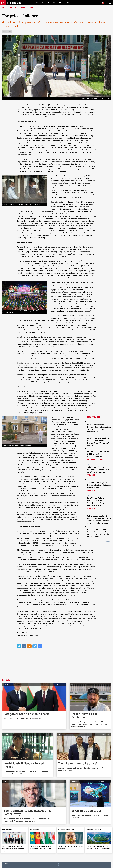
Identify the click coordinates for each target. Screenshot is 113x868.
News (4, 8)
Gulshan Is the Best (68, 830)
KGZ (43, 3)
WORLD (68, 3)
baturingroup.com (69, 866)
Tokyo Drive (8, 830)
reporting (37, 110)
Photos (33, 8)
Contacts (6, 863)
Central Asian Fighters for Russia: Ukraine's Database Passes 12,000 (99, 485)
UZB (62, 3)
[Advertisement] (56, 665)
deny (70, 143)
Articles (13, 8)
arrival (48, 159)
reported (36, 131)
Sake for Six (36, 830)
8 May (72, 110)
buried (77, 152)
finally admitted (66, 105)
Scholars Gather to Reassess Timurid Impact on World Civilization (98, 470)
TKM (55, 3)
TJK (49, 3)
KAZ (37, 3)
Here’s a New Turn (95, 830)
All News (108, 541)
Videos (23, 8)
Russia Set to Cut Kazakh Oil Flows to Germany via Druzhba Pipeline (98, 454)
